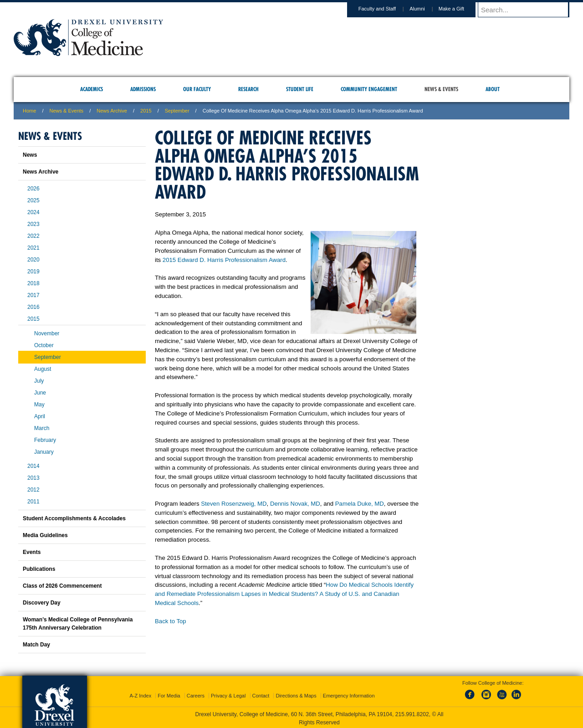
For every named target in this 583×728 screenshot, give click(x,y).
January (44, 452)
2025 (33, 200)
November (47, 333)
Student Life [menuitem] (300, 89)
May (39, 405)
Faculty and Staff (386, 9)
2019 (33, 272)
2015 (146, 111)
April (40, 416)
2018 (33, 283)
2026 (33, 189)
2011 (33, 502)
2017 (33, 295)
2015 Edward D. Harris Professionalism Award (224, 260)
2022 (33, 236)
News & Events (67, 111)
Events (32, 552)
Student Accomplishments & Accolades (74, 518)
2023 (33, 224)
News (30, 155)
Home (29, 111)
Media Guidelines (45, 535)
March (42, 428)
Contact (261, 694)
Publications (39, 569)
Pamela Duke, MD (360, 504)
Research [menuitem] (248, 89)
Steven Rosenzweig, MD (234, 504)
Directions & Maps (296, 694)
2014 (33, 466)
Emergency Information (349, 694)
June (40, 393)
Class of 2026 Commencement (62, 586)
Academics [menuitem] (92, 89)
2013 (33, 478)
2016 (33, 307)
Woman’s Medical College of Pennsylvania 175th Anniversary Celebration (78, 624)
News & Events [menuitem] (441, 89)
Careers (196, 694)
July (39, 381)
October (44, 345)
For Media (169, 694)
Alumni (426, 9)
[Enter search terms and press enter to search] (528, 10)
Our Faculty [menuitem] (197, 89)
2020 (33, 260)
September (177, 111)
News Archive (112, 111)
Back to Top (171, 621)
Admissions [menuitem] (143, 89)
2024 (33, 212)
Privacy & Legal (228, 694)
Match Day (36, 645)
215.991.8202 (412, 713)
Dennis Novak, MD (295, 504)
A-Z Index (140, 694)
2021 (33, 248)
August (43, 369)
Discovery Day (42, 603)
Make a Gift (460, 9)
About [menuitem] (493, 89)
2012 (33, 490)
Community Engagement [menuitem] (369, 89)
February (45, 440)
